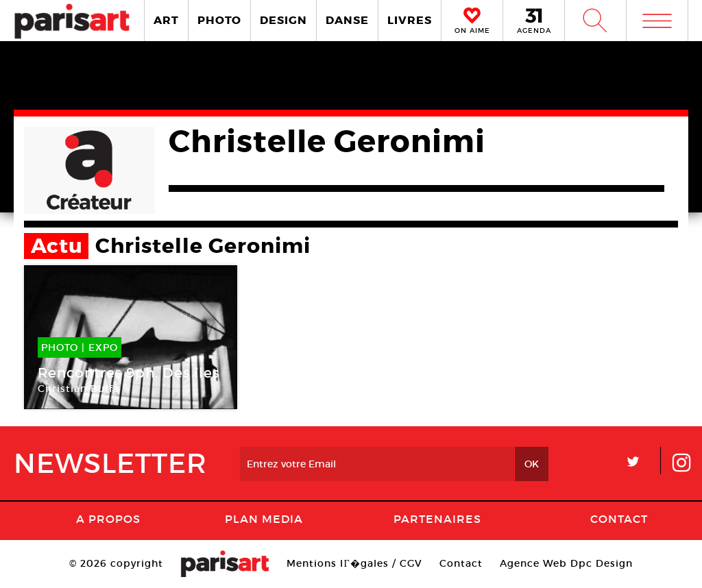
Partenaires (437, 519)
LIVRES (410, 20)
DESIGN (283, 20)
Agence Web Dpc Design (566, 563)
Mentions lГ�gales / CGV (354, 563)
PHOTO (219, 20)
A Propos (108, 519)
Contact (619, 519)
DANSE (347, 20)
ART (166, 20)
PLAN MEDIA (264, 519)
